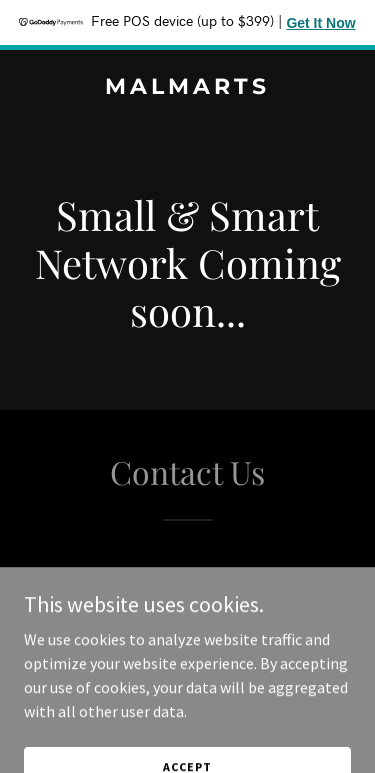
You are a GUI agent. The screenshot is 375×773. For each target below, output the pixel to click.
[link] (187, 88)
